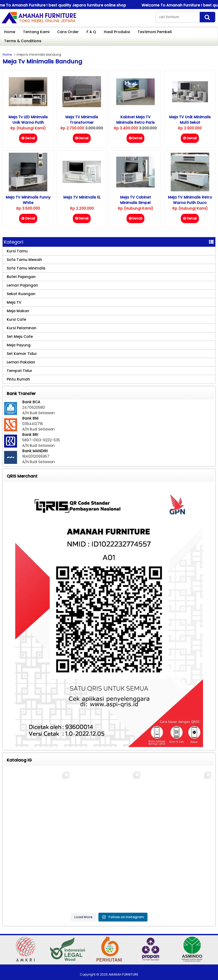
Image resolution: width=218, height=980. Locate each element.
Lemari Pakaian (21, 362)
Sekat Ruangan (21, 294)
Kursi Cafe (16, 319)
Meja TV (14, 302)
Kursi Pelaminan (22, 328)
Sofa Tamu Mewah (24, 260)
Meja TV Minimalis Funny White (28, 200)
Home (10, 32)
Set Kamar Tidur (22, 354)
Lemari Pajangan (22, 285)
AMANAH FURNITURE (123, 974)
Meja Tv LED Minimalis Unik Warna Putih (28, 120)
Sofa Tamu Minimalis (26, 268)
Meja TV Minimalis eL (82, 197)
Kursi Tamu (17, 251)
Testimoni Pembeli (155, 32)
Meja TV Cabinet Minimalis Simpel (135, 200)
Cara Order (68, 32)
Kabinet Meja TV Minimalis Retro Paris (135, 120)
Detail (28, 138)
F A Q (91, 32)
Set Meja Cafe (20, 337)
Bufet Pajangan (21, 277)
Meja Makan (18, 311)
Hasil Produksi (117, 32)
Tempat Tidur (20, 371)
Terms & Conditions (23, 41)
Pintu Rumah (18, 379)
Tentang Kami (36, 32)
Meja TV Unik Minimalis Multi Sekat (190, 120)
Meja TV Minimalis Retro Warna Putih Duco (190, 200)
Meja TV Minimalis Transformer (82, 120)
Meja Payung (19, 345)
